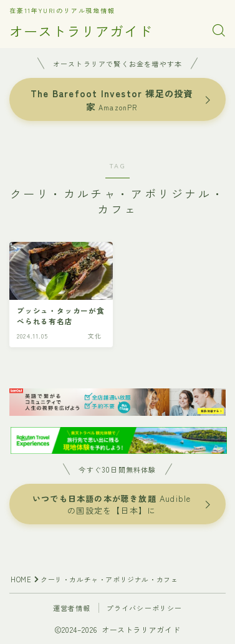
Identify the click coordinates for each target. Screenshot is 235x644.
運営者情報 (72, 608)
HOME (21, 579)
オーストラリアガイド (81, 31)
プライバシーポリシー (145, 608)
